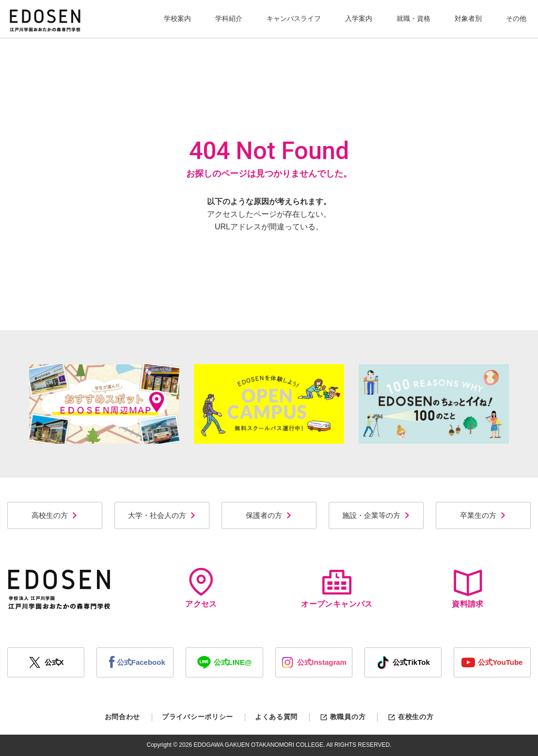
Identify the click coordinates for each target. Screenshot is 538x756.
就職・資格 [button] (413, 18)
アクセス (201, 588)
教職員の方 (342, 717)
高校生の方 (55, 515)
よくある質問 (276, 717)
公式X (46, 662)
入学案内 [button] (359, 18)
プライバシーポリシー (198, 717)
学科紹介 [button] (229, 18)
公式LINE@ (225, 662)
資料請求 (468, 588)
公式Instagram (314, 662)
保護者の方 (269, 515)
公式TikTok (403, 662)
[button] (177, 19)
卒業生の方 (483, 515)
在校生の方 (410, 717)
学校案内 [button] (177, 18)
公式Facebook (135, 662)
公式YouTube (492, 662)
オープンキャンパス (337, 588)
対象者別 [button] (468, 18)
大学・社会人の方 (162, 515)
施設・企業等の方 (376, 515)
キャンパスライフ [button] (294, 18)
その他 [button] (516, 18)
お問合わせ (123, 717)
